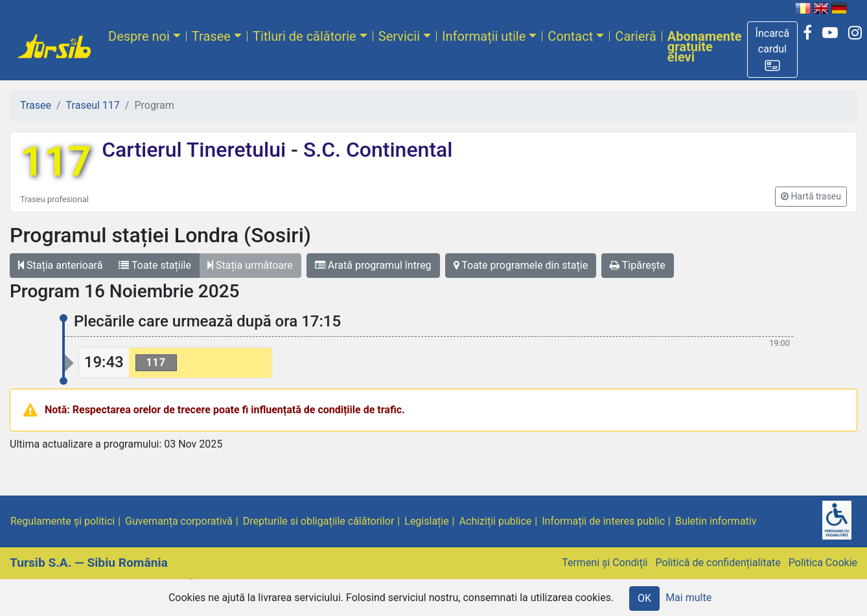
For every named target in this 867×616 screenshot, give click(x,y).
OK (644, 598)
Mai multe (688, 598)
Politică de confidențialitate (718, 563)
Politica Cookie (823, 563)
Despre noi (139, 36)
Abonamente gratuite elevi (705, 47)
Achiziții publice (496, 521)
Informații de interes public (603, 521)
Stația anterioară (60, 265)
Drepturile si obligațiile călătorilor (319, 521)
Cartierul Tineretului (196, 150)
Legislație (426, 521)
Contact (570, 36)
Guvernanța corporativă (179, 521)
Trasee (211, 36)
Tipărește (638, 265)
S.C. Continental (375, 150)
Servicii (399, 36)
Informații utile (484, 36)
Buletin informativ (716, 521)
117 (56, 162)
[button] (773, 50)
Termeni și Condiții (605, 563)
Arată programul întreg (373, 265)
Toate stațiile (155, 265)
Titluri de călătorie (305, 36)
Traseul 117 (93, 105)
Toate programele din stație (521, 265)
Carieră (635, 36)
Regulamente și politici (63, 521)
